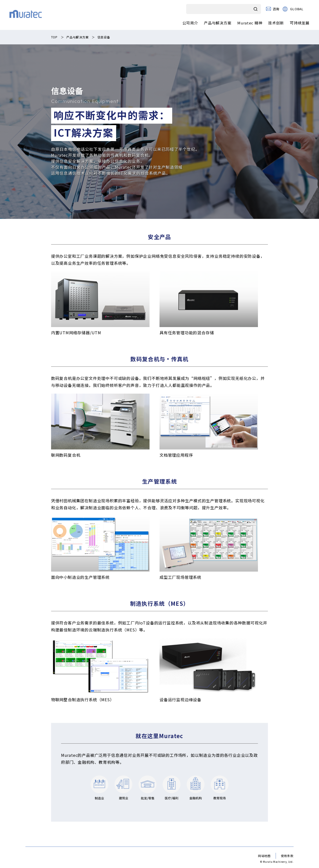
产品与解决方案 (218, 23)
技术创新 (276, 23)
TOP (54, 37)
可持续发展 (300, 23)
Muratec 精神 (250, 23)
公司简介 (190, 23)
